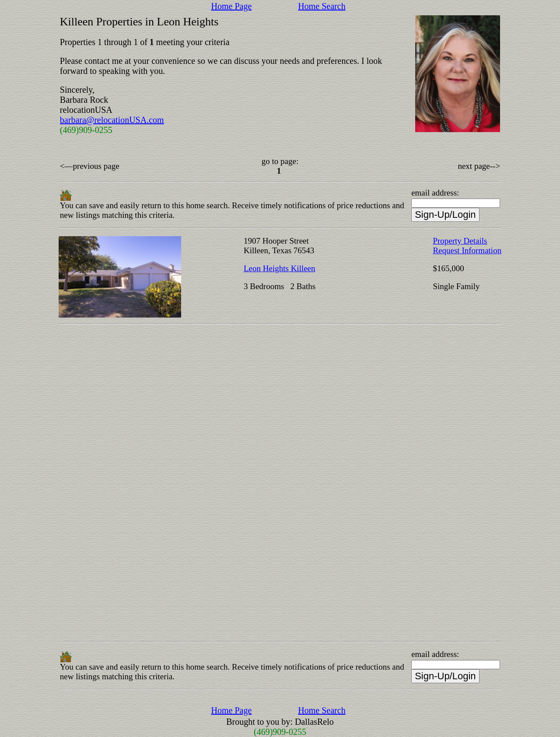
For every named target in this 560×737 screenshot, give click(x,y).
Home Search (322, 6)
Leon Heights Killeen (280, 268)
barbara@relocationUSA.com (112, 120)
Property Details (460, 241)
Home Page (232, 6)
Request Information (467, 250)
